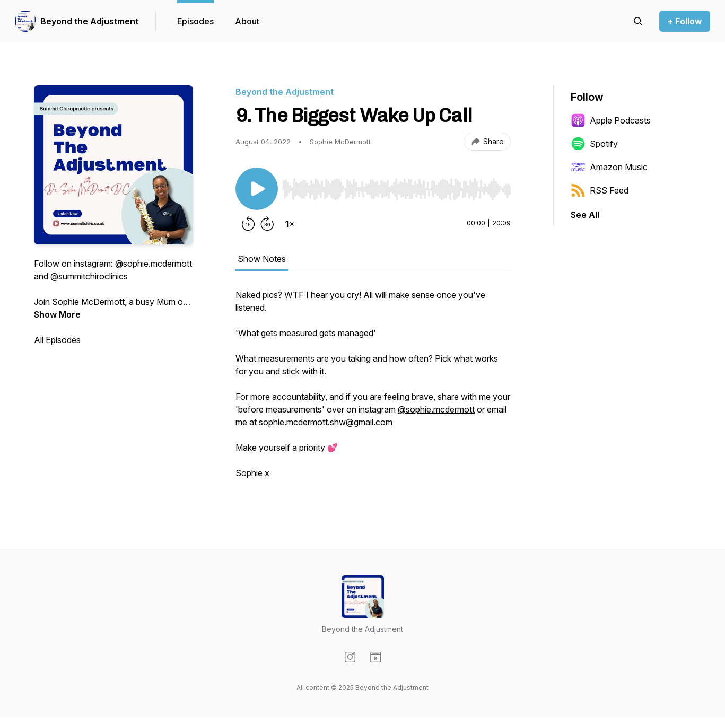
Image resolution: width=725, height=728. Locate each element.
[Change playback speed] (290, 224)
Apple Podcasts (611, 120)
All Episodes (57, 340)
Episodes (195, 21)
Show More (57, 314)
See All (585, 215)
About (247, 21)
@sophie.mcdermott (436, 409)
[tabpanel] (373, 389)
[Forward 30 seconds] (267, 224)
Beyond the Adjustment (89, 21)
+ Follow (685, 21)
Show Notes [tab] (262, 259)
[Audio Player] (396, 186)
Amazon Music (609, 167)
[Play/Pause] (257, 189)
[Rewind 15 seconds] (248, 224)
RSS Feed (600, 190)
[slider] (396, 189)
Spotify (594, 144)
